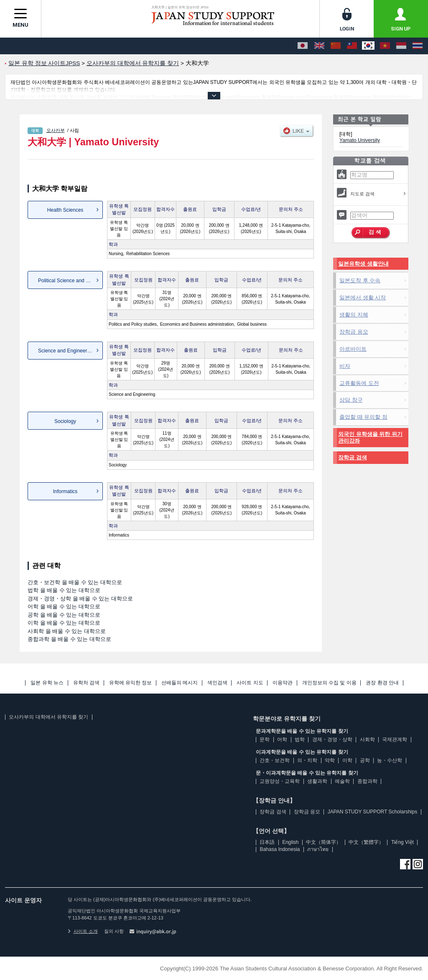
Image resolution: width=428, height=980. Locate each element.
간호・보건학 (275, 760)
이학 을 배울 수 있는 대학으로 (64, 623)
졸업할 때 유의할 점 (363, 417)
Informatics (65, 491)
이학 (347, 760)
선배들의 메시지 (180, 683)
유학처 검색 (86, 683)
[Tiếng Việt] (385, 46)
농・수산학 (390, 760)
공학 (365, 760)
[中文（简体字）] (336, 46)
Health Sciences (65, 210)
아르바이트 (353, 349)
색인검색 (217, 683)
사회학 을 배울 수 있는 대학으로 (67, 631)
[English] (319, 46)
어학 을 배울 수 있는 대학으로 (64, 606)
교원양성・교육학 (280, 781)
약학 (330, 760)
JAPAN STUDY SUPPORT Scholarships (373, 812)
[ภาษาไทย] (418, 46)
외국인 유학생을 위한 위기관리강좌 (370, 437)
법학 (300, 739)
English (290, 842)
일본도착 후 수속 (360, 280)
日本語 (267, 842)
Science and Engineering (66, 351)
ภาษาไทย (318, 849)
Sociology (65, 421)
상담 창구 (351, 400)
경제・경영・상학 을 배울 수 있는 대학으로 (80, 599)
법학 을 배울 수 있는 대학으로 (64, 590)
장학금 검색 (353, 457)
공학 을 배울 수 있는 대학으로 (64, 615)
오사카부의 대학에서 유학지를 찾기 (48, 717)
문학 (265, 739)
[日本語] (303, 46)
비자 (345, 366)
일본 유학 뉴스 (47, 683)
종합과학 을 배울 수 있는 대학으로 (69, 639)
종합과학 (367, 781)
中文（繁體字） (366, 842)
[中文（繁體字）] (352, 46)
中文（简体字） (324, 842)
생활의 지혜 (354, 315)
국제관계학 (395, 739)
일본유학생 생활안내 (363, 264)
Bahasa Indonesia (280, 849)
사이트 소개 (83, 931)
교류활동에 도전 (359, 383)
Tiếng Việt (403, 842)
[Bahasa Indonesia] (401, 46)
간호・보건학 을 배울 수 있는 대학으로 (75, 582)
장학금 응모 (354, 332)
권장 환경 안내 (382, 683)
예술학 (342, 781)
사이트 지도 (250, 683)
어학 (282, 739)
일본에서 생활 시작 (363, 298)
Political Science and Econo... (70, 281)
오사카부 (56, 130)
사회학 (367, 739)
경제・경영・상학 (332, 739)
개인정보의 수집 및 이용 (329, 683)
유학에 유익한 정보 (131, 683)
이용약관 (283, 683)
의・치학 (307, 760)
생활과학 (317, 781)
